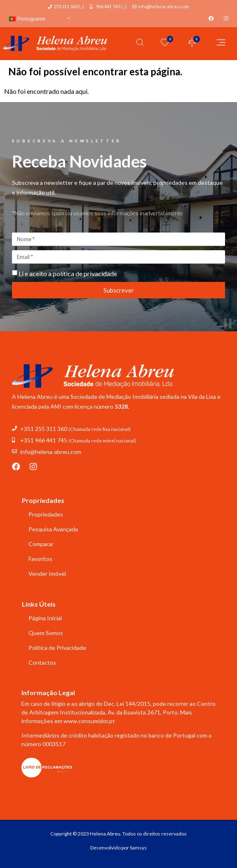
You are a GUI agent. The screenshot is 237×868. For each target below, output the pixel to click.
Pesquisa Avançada (53, 529)
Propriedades (46, 514)
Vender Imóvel (47, 574)
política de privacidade (85, 273)
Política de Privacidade (57, 648)
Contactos (42, 662)
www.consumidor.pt (89, 721)
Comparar (41, 544)
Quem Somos (46, 633)
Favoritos (40, 559)
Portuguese (27, 19)
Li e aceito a (68, 273)
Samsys (138, 848)
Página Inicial (45, 618)
